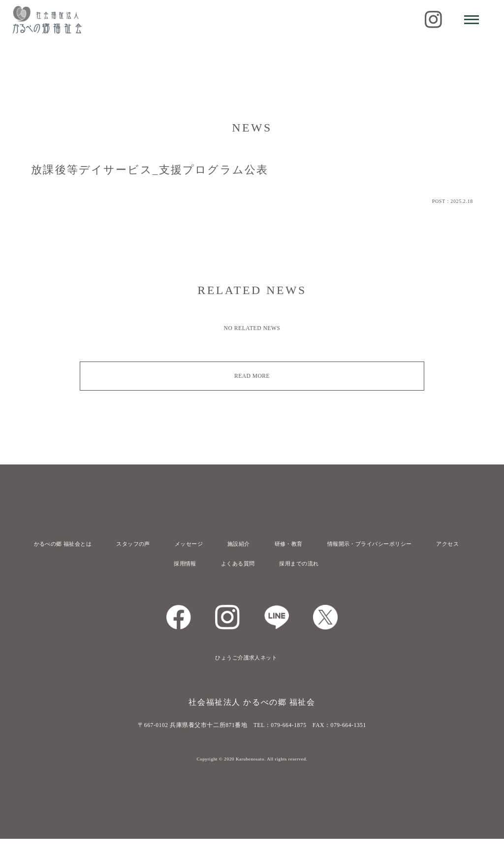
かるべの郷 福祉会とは (67, 544)
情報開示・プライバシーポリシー (408, 544)
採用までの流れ (303, 584)
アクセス (245, 563)
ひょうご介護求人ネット (245, 678)
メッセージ (207, 544)
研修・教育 (318, 544)
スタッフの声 (145, 544)
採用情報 (177, 584)
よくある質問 (235, 584)
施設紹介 (262, 544)
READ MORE (252, 376)
